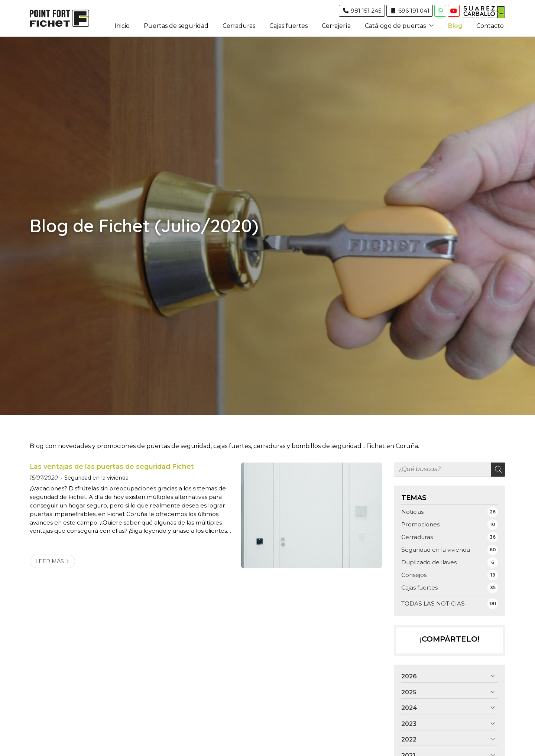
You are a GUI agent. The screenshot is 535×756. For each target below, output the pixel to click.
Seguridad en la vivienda (96, 478)
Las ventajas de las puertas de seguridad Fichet (112, 466)
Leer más (50, 561)
